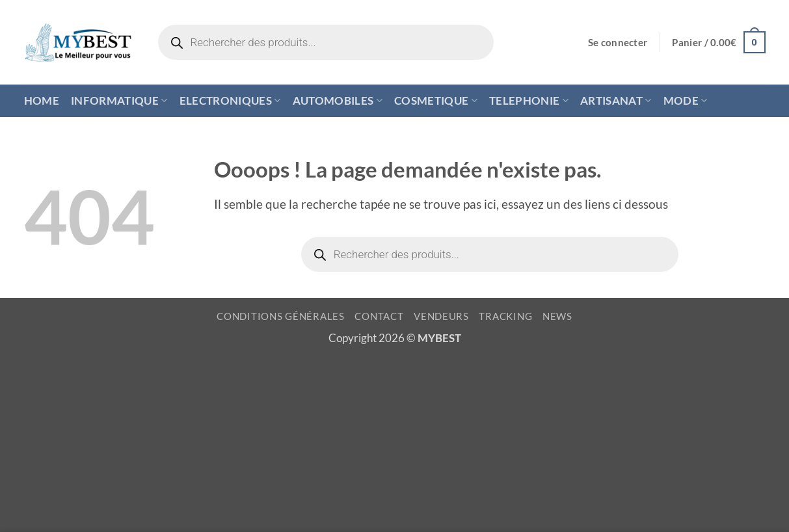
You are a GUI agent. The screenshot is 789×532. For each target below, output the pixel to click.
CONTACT (379, 316)
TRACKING (505, 316)
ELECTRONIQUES (230, 100)
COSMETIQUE (436, 100)
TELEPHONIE (529, 100)
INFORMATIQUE (119, 100)
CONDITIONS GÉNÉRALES (281, 316)
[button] (618, 43)
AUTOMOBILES (338, 100)
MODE (686, 100)
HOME (42, 100)
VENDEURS (441, 316)
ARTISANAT (616, 100)
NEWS (557, 316)
